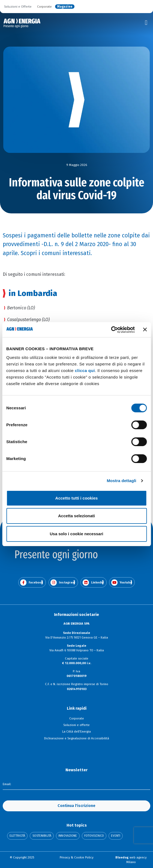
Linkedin (93, 583)
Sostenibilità (42, 836)
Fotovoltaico (94, 836)
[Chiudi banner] (145, 329)
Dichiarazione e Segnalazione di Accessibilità (77, 738)
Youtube (122, 583)
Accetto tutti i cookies (77, 498)
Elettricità (17, 836)
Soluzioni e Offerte (18, 7)
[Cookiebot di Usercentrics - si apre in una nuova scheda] (111, 330)
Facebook (31, 583)
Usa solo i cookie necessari (77, 534)
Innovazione (68, 836)
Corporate (44, 7)
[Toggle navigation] (146, 23)
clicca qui (85, 371)
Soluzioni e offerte (76, 725)
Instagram (63, 583)
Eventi (116, 836)
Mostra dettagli (121, 481)
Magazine (65, 7)
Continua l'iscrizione (76, 806)
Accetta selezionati (76, 516)
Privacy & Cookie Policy (77, 857)
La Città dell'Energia (76, 731)
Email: (7, 784)
